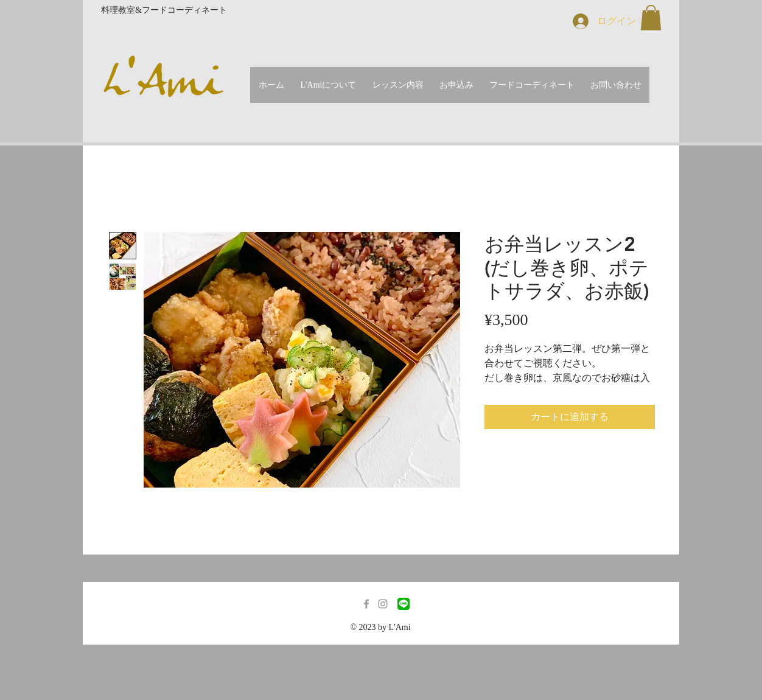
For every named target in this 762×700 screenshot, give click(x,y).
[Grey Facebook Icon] (366, 604)
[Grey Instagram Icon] (383, 604)
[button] (651, 18)
